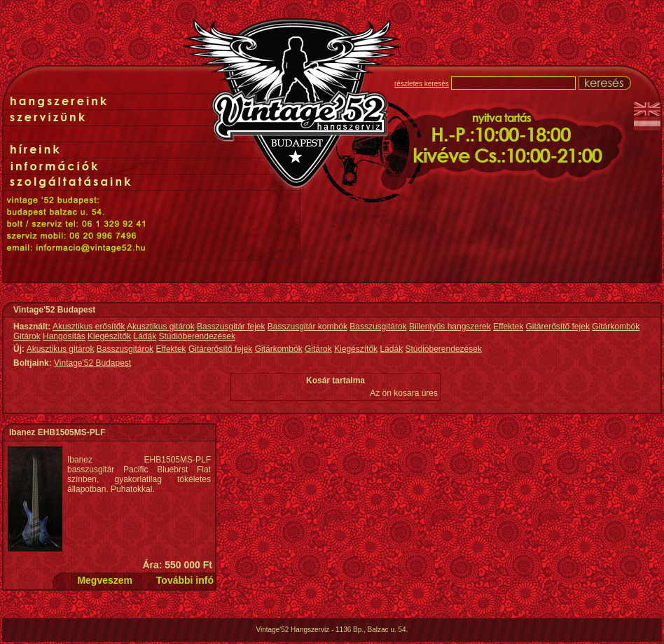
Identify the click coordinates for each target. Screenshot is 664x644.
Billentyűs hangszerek (450, 327)
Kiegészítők (109, 336)
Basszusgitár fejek (231, 327)
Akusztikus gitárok (161, 327)
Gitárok (27, 336)
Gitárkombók (616, 327)
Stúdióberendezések (197, 336)
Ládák (145, 336)
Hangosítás (64, 336)
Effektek (508, 327)
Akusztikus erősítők (89, 327)
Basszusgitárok (378, 327)
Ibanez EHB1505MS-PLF (57, 432)
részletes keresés (422, 84)
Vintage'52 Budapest (92, 363)
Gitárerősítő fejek (558, 327)
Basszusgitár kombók (307, 327)
